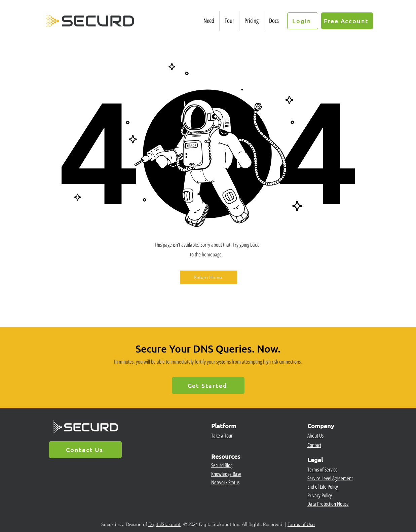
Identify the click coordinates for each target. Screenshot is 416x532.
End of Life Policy (323, 487)
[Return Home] (209, 277)
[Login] (303, 21)
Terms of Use (301, 524)
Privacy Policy (320, 496)
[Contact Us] (85, 450)
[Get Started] (208, 385)
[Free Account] (347, 21)
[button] (209, 21)
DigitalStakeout (164, 524)
